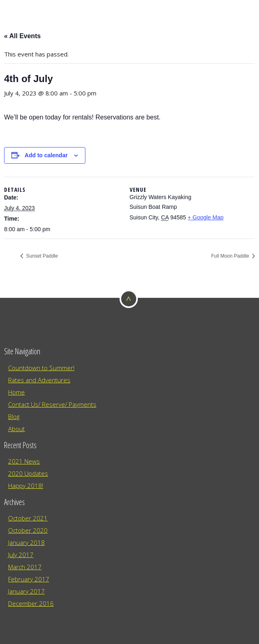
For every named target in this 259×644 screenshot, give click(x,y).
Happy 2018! (26, 486)
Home (16, 392)
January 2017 (26, 591)
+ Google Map (205, 217)
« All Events (22, 36)
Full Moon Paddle (231, 256)
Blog (14, 416)
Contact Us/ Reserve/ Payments (52, 404)
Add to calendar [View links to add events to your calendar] (46, 155)
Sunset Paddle (41, 256)
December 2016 (31, 603)
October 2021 (28, 518)
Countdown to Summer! (41, 368)
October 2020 (28, 530)
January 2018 (26, 542)
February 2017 (29, 579)
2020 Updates (28, 473)
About (16, 429)
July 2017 (21, 555)
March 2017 (25, 567)
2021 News (24, 461)
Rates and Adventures (39, 380)
